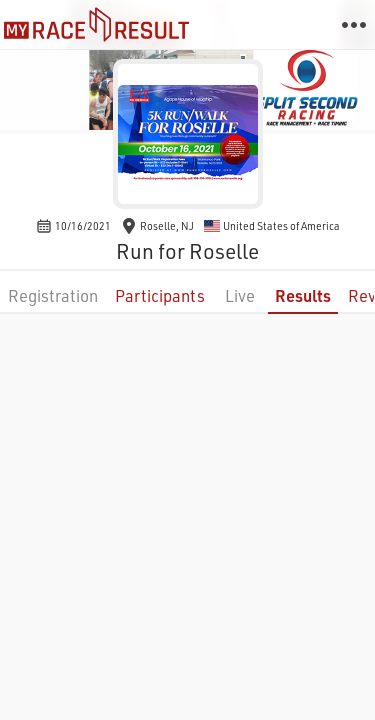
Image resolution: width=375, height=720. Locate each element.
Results (303, 295)
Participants (160, 295)
